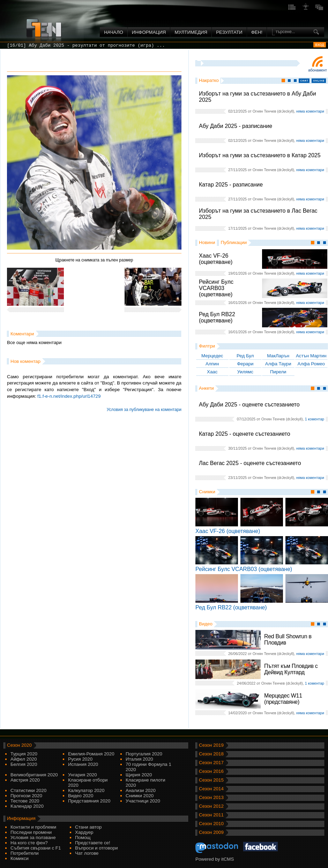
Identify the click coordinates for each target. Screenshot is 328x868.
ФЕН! (257, 32)
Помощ (83, 837)
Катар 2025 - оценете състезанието (245, 434)
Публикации (234, 242)
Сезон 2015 (211, 780)
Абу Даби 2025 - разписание (236, 126)
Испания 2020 (83, 764)
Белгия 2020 (24, 764)
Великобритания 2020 (34, 775)
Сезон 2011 (211, 815)
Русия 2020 (80, 759)
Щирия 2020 (139, 775)
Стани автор (88, 827)
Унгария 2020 (83, 775)
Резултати (229, 32)
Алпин (212, 364)
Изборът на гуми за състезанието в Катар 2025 (260, 155)
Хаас (212, 372)
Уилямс (245, 372)
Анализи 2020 (141, 790)
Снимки (207, 492)
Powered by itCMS (215, 859)
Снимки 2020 (140, 796)
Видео (206, 624)
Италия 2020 (139, 759)
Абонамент (318, 70)
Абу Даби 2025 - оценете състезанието (249, 405)
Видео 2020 (81, 796)
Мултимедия (191, 32)
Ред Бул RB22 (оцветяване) (217, 317)
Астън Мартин (311, 356)
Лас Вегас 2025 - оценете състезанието (250, 463)
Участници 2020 (143, 801)
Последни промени (31, 832)
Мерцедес (212, 356)
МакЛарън (278, 356)
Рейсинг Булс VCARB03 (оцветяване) (216, 288)
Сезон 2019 (211, 745)
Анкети (206, 388)
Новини (207, 242)
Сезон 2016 (211, 771)
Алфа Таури (278, 364)
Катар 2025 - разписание (231, 185)
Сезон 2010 (211, 824)
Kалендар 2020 (27, 806)
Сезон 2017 (211, 763)
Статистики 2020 (28, 790)
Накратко (209, 80)
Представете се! (93, 843)
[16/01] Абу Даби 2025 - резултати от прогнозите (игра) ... (86, 45)
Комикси (20, 858)
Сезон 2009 (211, 832)
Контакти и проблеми (33, 827)
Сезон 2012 (211, 806)
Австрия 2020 (25, 780)
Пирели (278, 372)
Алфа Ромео (311, 364)
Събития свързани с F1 (36, 848)
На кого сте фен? (29, 843)
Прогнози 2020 (26, 796)
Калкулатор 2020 (86, 790)
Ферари (245, 364)
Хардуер (84, 832)
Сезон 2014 (211, 789)
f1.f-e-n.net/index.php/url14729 (69, 396)
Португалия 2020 (144, 754)
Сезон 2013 (211, 797)
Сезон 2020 (19, 745)
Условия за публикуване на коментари (144, 410)
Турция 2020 (24, 754)
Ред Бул (245, 356)
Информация (149, 32)
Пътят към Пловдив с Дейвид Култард (291, 669)
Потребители (25, 853)
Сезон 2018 (211, 754)
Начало (114, 32)
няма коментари (310, 111)
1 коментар (315, 419)
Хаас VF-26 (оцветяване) (216, 259)
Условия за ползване (33, 837)
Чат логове (87, 853)
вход (320, 45)
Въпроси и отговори (96, 848)
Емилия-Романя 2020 (91, 754)
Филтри (207, 346)
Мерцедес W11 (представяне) (283, 699)
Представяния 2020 (89, 801)
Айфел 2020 (24, 759)
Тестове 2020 (25, 801)
